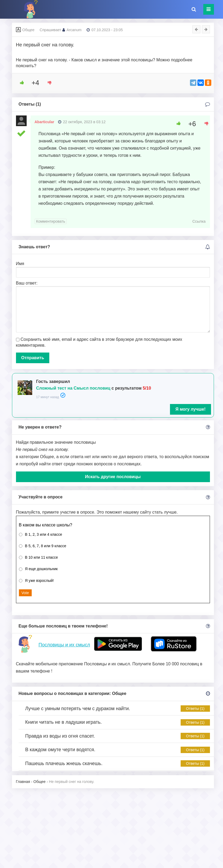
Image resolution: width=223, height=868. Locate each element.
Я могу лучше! (190, 409)
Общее (29, 30)
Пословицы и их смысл (64, 645)
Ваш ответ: (27, 283)
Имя (20, 264)
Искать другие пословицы (113, 477)
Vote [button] (25, 593)
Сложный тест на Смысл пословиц (73, 388)
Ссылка (199, 221)
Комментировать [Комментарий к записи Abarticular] (51, 221)
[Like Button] (20, 83)
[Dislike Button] (48, 83)
